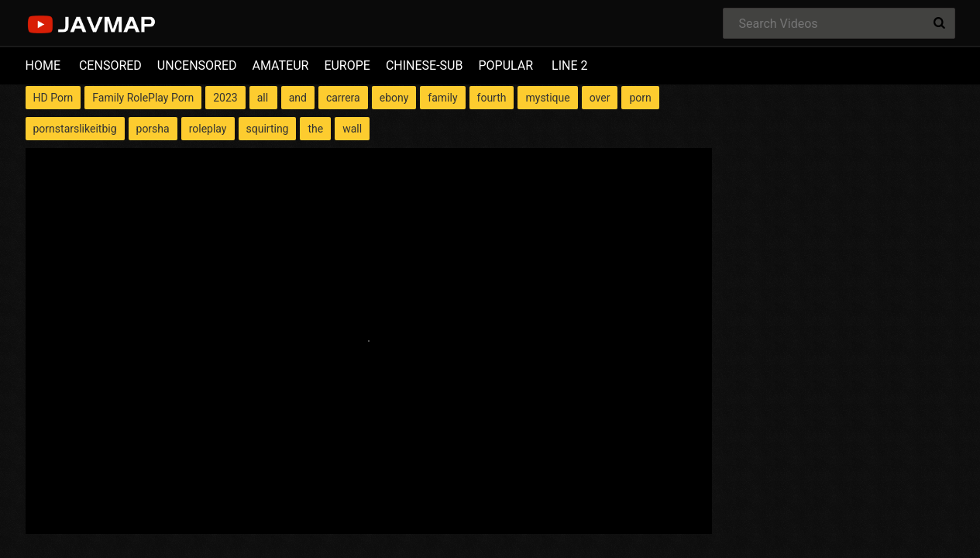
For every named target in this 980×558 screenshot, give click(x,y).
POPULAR (505, 65)
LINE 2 (569, 65)
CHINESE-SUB (425, 65)
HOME (43, 65)
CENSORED (110, 65)
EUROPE (347, 65)
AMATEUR (281, 65)
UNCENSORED (197, 65)
